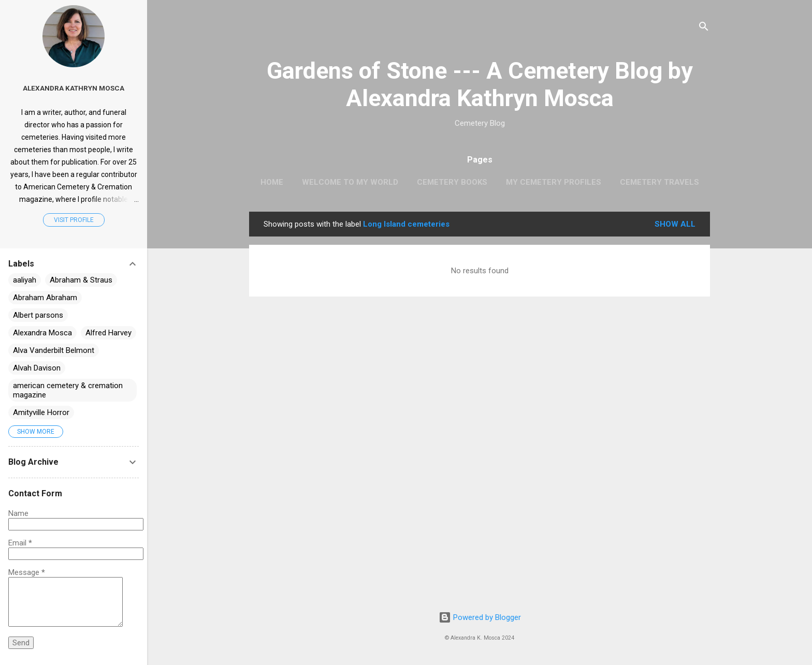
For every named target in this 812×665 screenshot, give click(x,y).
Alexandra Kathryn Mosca (74, 88)
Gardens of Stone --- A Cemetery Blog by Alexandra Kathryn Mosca (480, 84)
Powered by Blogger (480, 617)
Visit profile (74, 220)
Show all (675, 224)
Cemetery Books (452, 182)
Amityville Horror (41, 412)
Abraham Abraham (45, 298)
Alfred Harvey (108, 333)
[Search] (704, 28)
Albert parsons (38, 315)
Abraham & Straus (81, 280)
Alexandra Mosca (42, 333)
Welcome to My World (350, 182)
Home (272, 182)
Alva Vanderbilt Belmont (54, 350)
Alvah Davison (37, 368)
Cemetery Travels (659, 182)
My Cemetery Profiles (554, 182)
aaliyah (25, 280)
